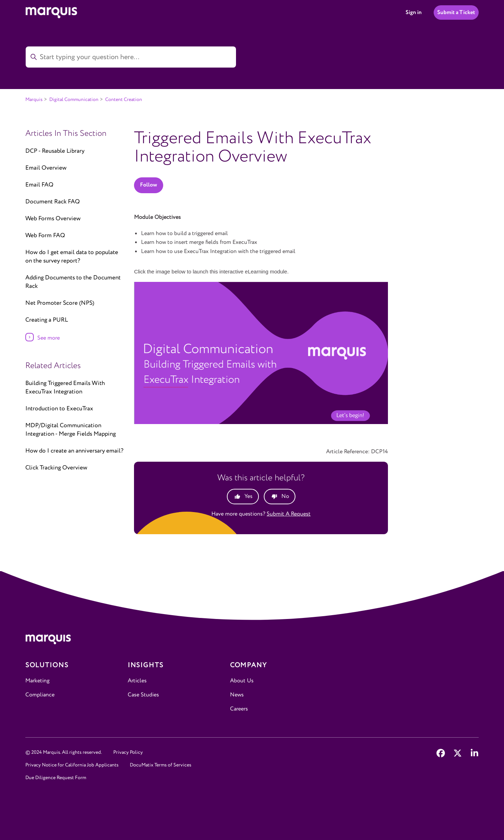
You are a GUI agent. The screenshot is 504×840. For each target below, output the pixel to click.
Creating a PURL (47, 320)
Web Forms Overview (53, 219)
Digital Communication (74, 100)
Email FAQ (39, 185)
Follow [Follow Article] (149, 185)
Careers (239, 709)
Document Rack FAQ (53, 202)
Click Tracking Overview (56, 468)
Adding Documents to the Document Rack (73, 282)
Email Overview (46, 168)
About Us (242, 681)
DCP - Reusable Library (55, 151)
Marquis (34, 100)
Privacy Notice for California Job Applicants (72, 765)
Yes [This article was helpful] (248, 496)
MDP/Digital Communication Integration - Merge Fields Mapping (71, 430)
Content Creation (124, 100)
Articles (137, 681)
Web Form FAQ (45, 236)
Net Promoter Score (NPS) (60, 303)
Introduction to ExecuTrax (59, 409)
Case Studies (143, 695)
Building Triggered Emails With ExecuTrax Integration (65, 388)
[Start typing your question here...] (131, 57)
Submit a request (289, 514)
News (237, 695)
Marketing (37, 681)
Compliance (40, 695)
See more (49, 338)
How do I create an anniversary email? (74, 451)
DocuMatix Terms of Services (161, 765)
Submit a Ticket (456, 12)
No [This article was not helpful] (285, 496)
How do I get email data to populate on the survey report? (72, 257)
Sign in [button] (414, 12)
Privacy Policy (128, 752)
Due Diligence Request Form (56, 778)
